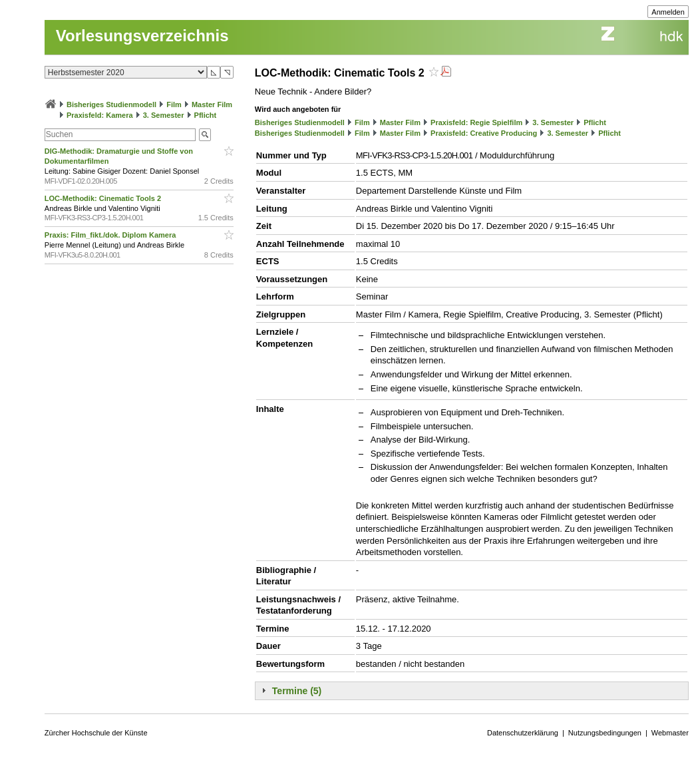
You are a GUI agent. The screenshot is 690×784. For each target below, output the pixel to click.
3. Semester (164, 115)
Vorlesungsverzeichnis (142, 36)
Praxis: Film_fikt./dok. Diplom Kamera (111, 235)
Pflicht (206, 115)
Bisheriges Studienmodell (111, 104)
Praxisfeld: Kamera (100, 115)
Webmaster (670, 733)
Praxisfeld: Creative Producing (484, 133)
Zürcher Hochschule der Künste (96, 733)
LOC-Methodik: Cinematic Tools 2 (104, 198)
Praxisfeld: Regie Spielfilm (476, 122)
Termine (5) (297, 691)
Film (174, 104)
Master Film (212, 104)
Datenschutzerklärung (523, 733)
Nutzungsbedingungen (605, 733)
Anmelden (668, 12)
